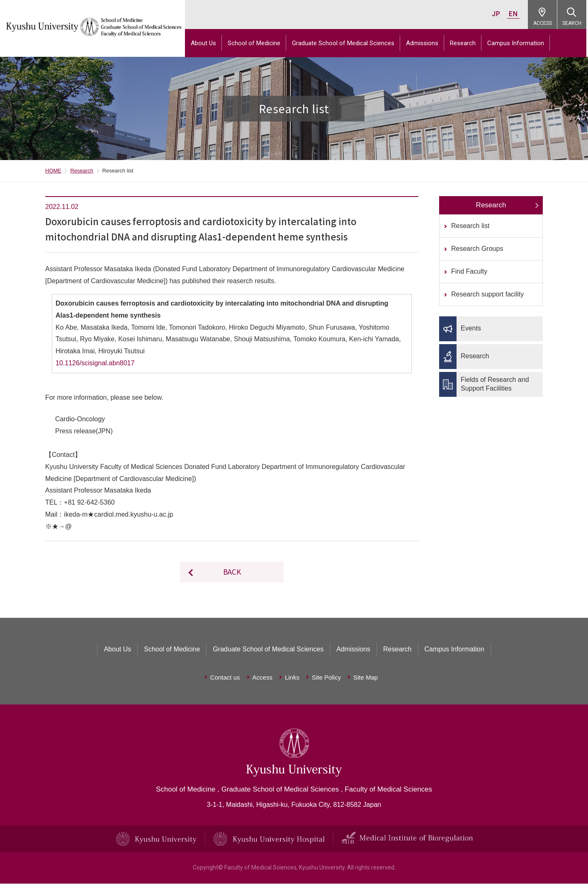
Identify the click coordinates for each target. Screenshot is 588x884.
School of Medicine (256, 43)
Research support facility (487, 295)
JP (498, 14)
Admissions (424, 43)
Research (464, 43)
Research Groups (477, 249)
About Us (205, 43)
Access (262, 678)
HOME (53, 171)
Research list (470, 227)
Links (292, 678)
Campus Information (517, 43)
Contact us (225, 678)
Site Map (366, 678)
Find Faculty (469, 272)
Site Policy (326, 678)
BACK (232, 572)
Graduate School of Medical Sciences (345, 43)
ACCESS (544, 23)
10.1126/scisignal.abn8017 (95, 364)
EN (515, 14)
